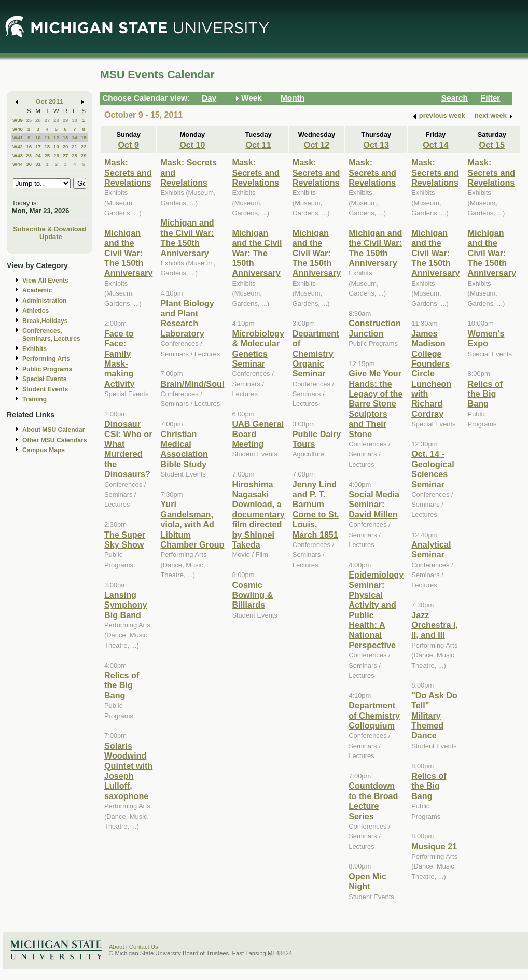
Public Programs (47, 369)
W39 (18, 120)
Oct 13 (376, 145)
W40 (18, 129)
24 (38, 155)
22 (84, 146)
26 (38, 120)
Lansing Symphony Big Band (126, 605)
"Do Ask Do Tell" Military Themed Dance (434, 716)
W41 (18, 138)
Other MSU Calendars (55, 440)
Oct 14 (435, 145)
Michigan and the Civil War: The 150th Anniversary (128, 253)
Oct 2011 (50, 101)
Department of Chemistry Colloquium (374, 715)
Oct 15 (492, 145)
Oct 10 (192, 145)
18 (47, 146)
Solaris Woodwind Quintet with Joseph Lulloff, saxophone (128, 771)
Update (51, 237)
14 (74, 138)
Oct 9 (128, 145)
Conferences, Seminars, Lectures (51, 335)
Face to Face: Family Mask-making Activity (119, 359)
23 (29, 155)
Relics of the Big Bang (122, 685)
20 (66, 146)
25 (29, 120)
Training (34, 399)
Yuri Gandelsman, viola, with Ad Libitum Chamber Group (192, 524)
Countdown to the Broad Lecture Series (373, 801)
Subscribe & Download (50, 229)
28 (56, 120)
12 (56, 138)
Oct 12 (317, 145)
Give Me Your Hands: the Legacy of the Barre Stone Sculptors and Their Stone (376, 403)
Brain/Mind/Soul (192, 384)
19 (56, 146)
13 (66, 138)
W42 (18, 146)
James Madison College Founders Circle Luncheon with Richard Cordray (431, 374)
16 (29, 146)
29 (66, 120)
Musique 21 (434, 846)
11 (47, 138)
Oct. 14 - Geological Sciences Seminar (433, 469)
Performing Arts (46, 359)
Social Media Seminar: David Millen (374, 504)
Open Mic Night (367, 881)
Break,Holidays (45, 321)
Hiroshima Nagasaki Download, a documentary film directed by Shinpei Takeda (258, 514)
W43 (18, 155)
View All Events (45, 281)
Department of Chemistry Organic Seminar (316, 354)
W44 (18, 164)
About (117, 947)
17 (38, 146)
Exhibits (34, 349)
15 (84, 138)
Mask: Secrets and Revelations (128, 172)
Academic (37, 290)
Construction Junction (375, 328)
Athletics (36, 311)
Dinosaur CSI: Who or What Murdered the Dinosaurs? (128, 449)
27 (47, 120)
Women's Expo (486, 338)
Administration (44, 301)
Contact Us (144, 947)
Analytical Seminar (431, 549)
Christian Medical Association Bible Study (184, 449)
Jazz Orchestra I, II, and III (435, 625)
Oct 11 (258, 145)
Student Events (45, 389)
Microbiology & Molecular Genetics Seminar (258, 348)
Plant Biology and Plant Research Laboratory (187, 318)
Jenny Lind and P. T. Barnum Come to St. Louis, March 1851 (316, 509)
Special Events (44, 379)
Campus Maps (44, 450)
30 (74, 120)
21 (74, 146)
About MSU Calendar (53, 430)
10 (38, 138)
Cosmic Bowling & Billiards (252, 595)
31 (38, 164)
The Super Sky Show (125, 540)
